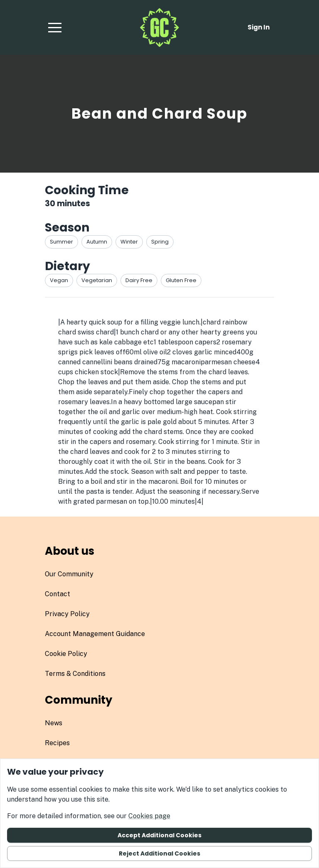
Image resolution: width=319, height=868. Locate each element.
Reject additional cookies (159, 853)
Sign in (259, 27)
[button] (55, 27)
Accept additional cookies (159, 835)
